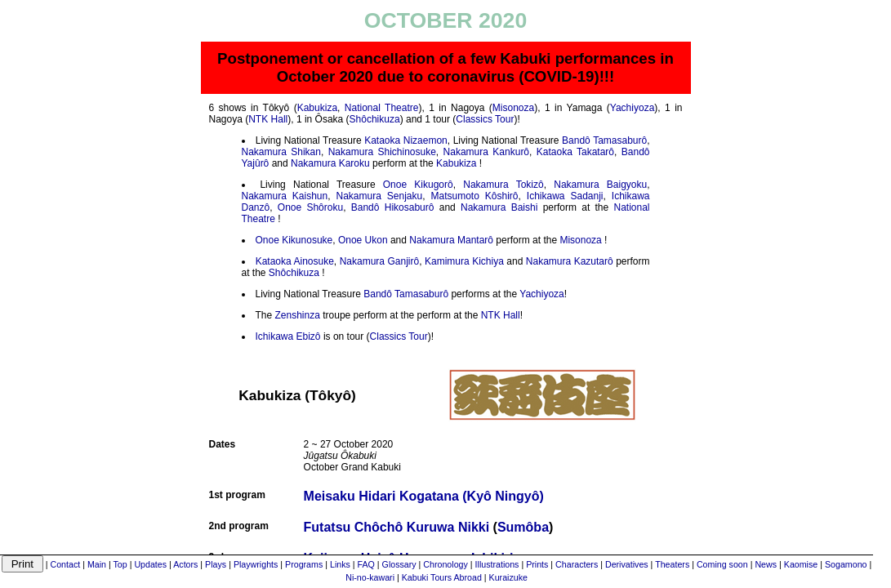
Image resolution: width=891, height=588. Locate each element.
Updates (150, 564)
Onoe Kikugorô (418, 185)
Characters (577, 564)
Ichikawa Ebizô (288, 336)
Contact (65, 564)
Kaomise (801, 564)
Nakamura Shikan (281, 152)
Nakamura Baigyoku (600, 185)
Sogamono (846, 564)
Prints (537, 564)
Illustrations (497, 564)
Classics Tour (485, 119)
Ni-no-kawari (370, 577)
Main (97, 564)
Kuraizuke (508, 577)
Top (120, 564)
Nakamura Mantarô (451, 240)
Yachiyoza (632, 108)
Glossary (399, 564)
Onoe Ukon (363, 240)
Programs (304, 564)
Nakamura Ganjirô (380, 261)
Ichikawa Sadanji (565, 196)
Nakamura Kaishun (285, 196)
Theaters (672, 564)
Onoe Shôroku (310, 207)
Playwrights (256, 564)
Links (340, 564)
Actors (185, 564)
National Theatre (382, 108)
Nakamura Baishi (499, 207)
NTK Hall (268, 119)
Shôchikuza (375, 119)
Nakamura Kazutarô (570, 261)
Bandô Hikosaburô (393, 207)
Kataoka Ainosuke (295, 261)
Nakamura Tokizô (503, 185)
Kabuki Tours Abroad (442, 577)
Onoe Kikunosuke (294, 240)
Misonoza (513, 108)
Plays (216, 564)
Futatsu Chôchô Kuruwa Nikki (397, 527)
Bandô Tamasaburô (604, 140)
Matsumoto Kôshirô (475, 196)
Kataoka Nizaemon (406, 140)
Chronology (445, 564)
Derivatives (627, 564)
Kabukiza (317, 108)
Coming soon (722, 564)
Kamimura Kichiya (464, 261)
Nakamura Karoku (330, 163)
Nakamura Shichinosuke (382, 152)
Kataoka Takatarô (575, 152)
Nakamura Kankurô (486, 152)
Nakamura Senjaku (380, 196)
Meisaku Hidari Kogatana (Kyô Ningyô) (424, 496)
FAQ (366, 564)
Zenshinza (298, 315)
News (766, 564)
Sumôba (523, 527)
